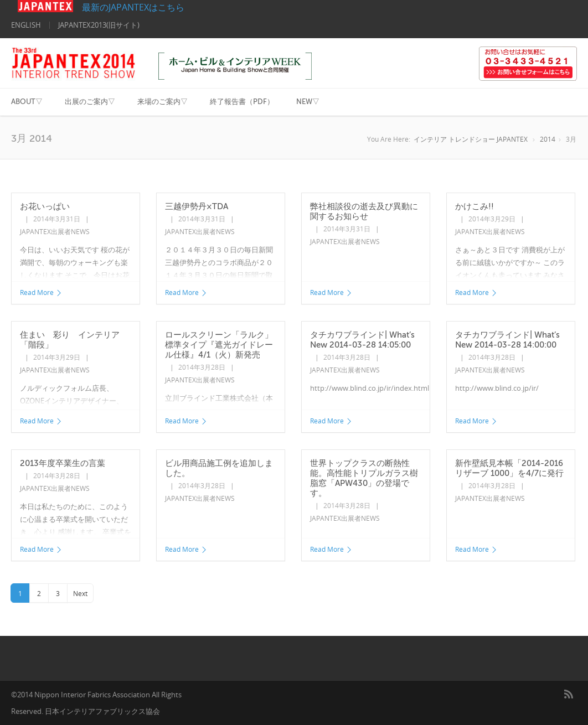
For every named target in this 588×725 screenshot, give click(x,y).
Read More (41, 292)
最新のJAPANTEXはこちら (101, 7)
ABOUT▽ (27, 102)
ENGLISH (26, 25)
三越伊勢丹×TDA (197, 206)
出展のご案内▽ (90, 102)
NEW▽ (308, 102)
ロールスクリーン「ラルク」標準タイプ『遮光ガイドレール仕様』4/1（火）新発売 (219, 345)
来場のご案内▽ (163, 102)
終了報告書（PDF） (242, 102)
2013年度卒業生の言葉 (63, 463)
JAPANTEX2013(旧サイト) (99, 25)
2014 (548, 139)
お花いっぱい (45, 206)
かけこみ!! (474, 206)
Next (80, 594)
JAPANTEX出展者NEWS (55, 232)
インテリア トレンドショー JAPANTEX (471, 139)
